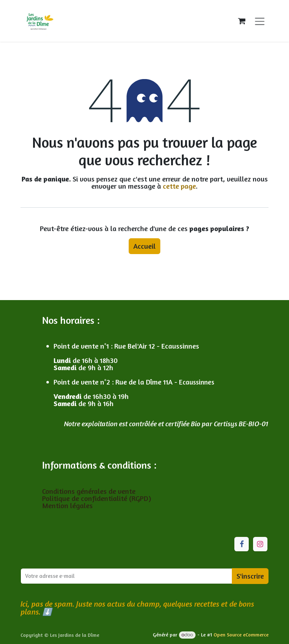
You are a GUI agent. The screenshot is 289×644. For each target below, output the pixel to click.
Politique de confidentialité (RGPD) (97, 498)
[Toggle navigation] (260, 21)
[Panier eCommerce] (242, 21)
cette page (179, 186)
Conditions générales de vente (90, 491)
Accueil (144, 246)
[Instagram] (260, 544)
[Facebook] (242, 544)
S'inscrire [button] (250, 576)
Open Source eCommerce (241, 634)
